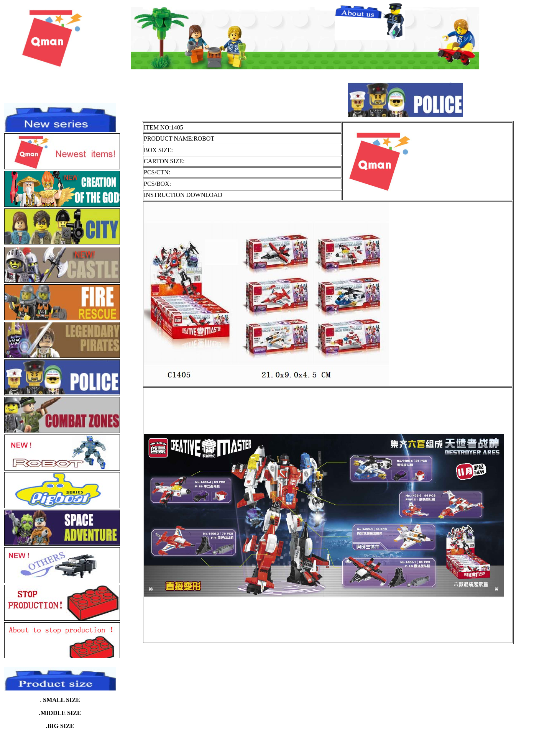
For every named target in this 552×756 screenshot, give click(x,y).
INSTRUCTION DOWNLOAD (183, 195)
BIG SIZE (61, 726)
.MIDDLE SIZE (60, 713)
